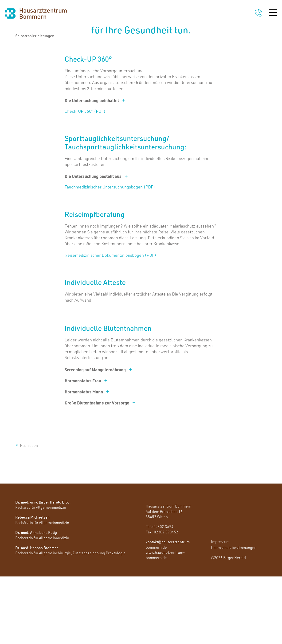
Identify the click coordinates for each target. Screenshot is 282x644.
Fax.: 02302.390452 (162, 600)
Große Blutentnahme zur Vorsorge (100, 470)
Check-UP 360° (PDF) (85, 179)
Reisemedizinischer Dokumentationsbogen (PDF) (110, 323)
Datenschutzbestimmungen (234, 615)
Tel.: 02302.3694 (160, 594)
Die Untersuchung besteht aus (96, 244)
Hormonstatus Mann (87, 459)
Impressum (220, 609)
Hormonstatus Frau (86, 448)
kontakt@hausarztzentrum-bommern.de (169, 612)
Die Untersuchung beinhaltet (95, 168)
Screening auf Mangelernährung (98, 437)
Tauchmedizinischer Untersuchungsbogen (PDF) (110, 255)
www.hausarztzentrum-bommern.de (165, 623)
